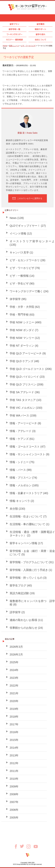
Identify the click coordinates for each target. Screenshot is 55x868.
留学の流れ (41, 34)
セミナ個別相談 (14, 40)
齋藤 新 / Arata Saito (27, 133)
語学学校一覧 (14, 29)
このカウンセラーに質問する (30, 198)
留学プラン (14, 24)
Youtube (36, 847)
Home (5, 46)
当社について (41, 40)
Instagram (30, 847)
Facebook (17, 847)
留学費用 (41, 24)
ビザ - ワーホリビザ (28, 46)
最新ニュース (14, 46)
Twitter (23, 846)
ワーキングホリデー (14, 34)
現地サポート (41, 29)
